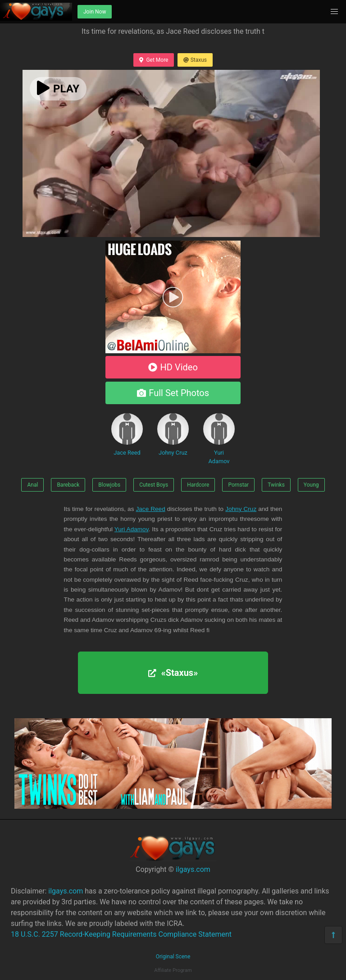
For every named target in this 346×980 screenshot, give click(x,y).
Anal (32, 485)
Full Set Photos (173, 393)
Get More (154, 60)
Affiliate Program (173, 970)
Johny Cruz (173, 435)
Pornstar (238, 485)
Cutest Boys (154, 485)
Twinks (276, 485)
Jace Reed (127, 435)
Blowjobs (109, 485)
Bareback (68, 485)
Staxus (195, 60)
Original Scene (173, 957)
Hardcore (198, 485)
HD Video (173, 367)
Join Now (95, 12)
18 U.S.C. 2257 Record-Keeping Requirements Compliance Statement (121, 934)
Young (311, 485)
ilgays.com (193, 869)
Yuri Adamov (219, 439)
